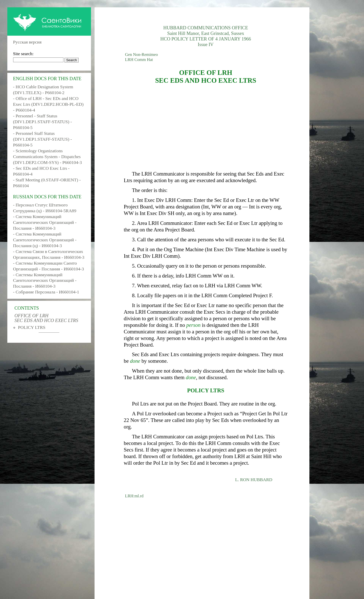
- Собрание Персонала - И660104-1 (46, 292)
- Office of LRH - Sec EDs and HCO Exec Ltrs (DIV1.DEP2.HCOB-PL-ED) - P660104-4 (48, 104)
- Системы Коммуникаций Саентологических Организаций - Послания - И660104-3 (45, 281)
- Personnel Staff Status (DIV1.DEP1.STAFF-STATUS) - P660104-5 (43, 139)
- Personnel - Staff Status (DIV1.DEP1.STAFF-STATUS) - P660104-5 (43, 122)
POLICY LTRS (32, 327)
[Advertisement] (206, 127)
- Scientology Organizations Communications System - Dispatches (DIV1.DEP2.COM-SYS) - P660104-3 (48, 157)
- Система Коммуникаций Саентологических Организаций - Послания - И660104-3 (45, 222)
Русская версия (27, 42)
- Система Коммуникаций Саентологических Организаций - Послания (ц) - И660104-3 (45, 240)
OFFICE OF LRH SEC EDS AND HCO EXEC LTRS (46, 318)
